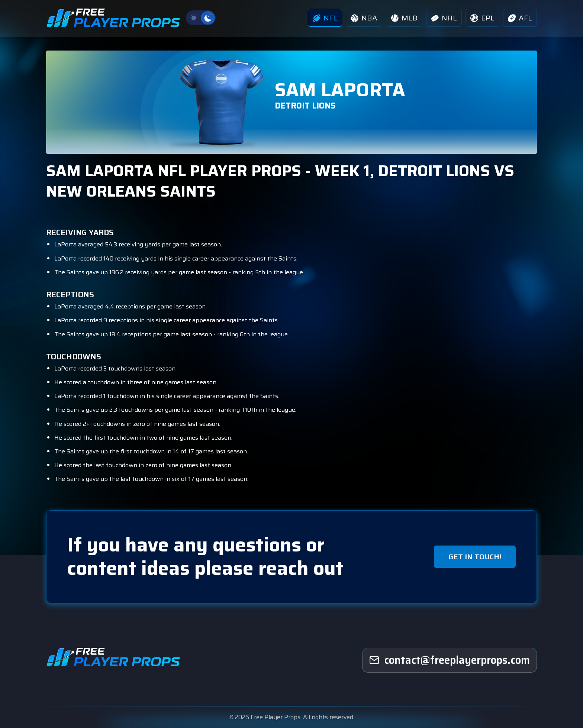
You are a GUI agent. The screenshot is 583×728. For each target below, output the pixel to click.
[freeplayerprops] (450, 660)
